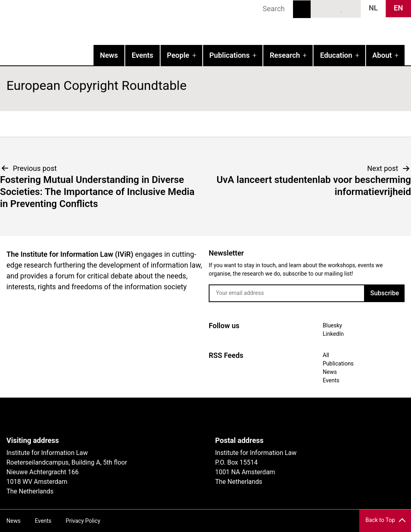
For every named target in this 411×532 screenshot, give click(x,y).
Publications (230, 55)
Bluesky (321, 8)
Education (336, 55)
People (178, 55)
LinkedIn (336, 8)
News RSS (350, 8)
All (326, 355)
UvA (100, 417)
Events (142, 55)
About (382, 55)
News (109, 55)
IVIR (103, 22)
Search (302, 9)
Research (285, 55)
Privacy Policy (83, 521)
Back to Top (380, 520)
